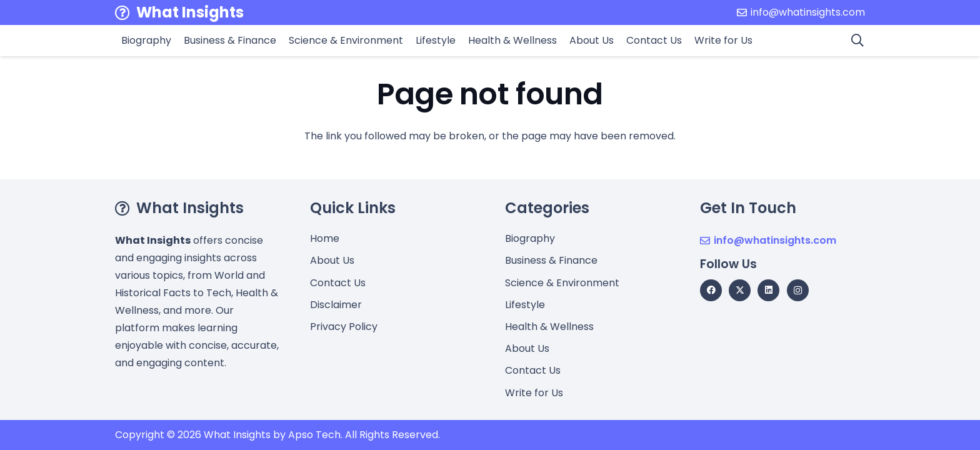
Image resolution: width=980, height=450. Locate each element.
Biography (530, 238)
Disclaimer (336, 305)
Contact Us (338, 283)
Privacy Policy (344, 327)
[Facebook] (711, 290)
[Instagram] (798, 290)
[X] (740, 290)
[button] (857, 41)
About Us (332, 260)
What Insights (237, 435)
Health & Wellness (549, 327)
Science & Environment (562, 283)
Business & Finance (551, 260)
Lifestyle (525, 305)
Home (325, 238)
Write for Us (534, 393)
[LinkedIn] (768, 290)
